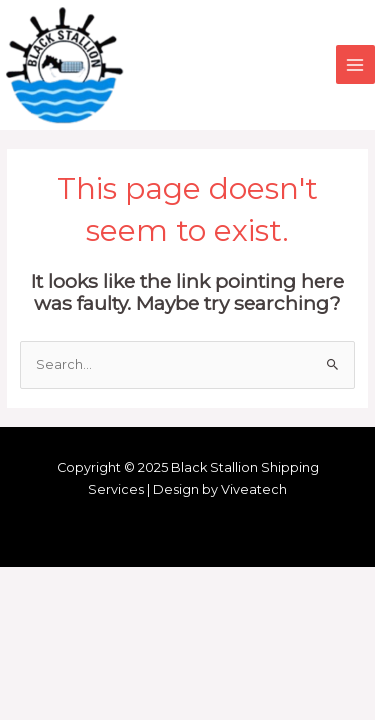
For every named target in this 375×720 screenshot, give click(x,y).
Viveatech (254, 489)
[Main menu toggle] (355, 64)
